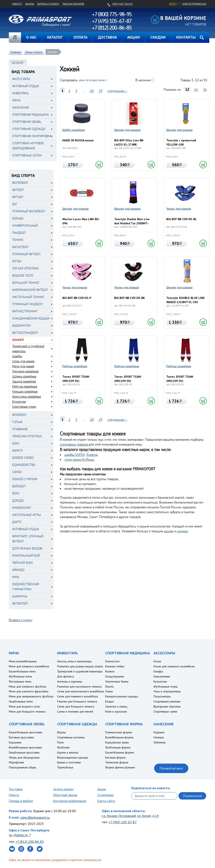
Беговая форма (115, 758)
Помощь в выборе (21, 801)
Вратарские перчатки (167, 706)
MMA (16, 577)
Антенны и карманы (70, 681)
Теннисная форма (117, 762)
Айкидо (18, 570)
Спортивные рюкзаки (167, 701)
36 (205, 89)
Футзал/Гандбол (25, 333)
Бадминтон (21, 325)
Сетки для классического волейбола (81, 691)
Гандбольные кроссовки (24, 752)
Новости (17, 4)
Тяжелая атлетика (27, 436)
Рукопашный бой (26, 556)
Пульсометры (162, 696)
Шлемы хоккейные (24, 376)
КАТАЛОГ (18, 63)
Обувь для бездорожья (24, 758)
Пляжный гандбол (27, 304)
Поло (60, 742)
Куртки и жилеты (68, 752)
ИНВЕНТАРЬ (20, 93)
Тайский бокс (23, 563)
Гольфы (158, 671)
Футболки (63, 747)
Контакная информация (70, 801)
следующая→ (117, 91)
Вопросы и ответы (48, 4)
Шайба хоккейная (74, 130)
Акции (102, 789)
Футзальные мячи (20, 681)
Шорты (61, 732)
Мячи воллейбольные (23, 661)
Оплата (14, 795)
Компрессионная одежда (122, 696)
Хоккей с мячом (25, 479)
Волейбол (20, 183)
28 (92, 91)
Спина (109, 691)
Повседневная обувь (22, 767)
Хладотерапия (115, 676)
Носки (157, 661)
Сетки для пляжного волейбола (77, 696)
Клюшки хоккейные (25, 391)
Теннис (18, 240)
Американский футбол (30, 290)
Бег (15, 204)
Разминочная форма (119, 732)
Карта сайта (106, 801)
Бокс (16, 443)
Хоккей (52, 52)
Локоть (109, 687)
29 (101, 91)
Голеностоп (112, 661)
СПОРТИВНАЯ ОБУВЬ (27, 122)
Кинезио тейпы (115, 666)
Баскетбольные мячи (22, 671)
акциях (169, 531)
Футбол (18, 190)
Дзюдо (18, 500)
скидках (182, 531)
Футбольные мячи (20, 676)
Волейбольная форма (119, 737)
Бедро (109, 701)
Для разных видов (27, 548)
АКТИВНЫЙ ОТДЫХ (26, 86)
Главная (15, 38)
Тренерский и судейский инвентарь (28, 349)
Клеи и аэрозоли (116, 711)
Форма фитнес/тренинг (120, 767)
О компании (106, 795)
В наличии (143, 80)
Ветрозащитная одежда (73, 758)
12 (187, 89)
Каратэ (17, 450)
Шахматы (20, 596)
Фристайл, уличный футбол (28, 539)
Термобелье (65, 767)
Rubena (92, 455)
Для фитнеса (66, 676)
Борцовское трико (117, 742)
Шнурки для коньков (127, 130)
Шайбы (17, 356)
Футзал (18, 197)
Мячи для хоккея (23, 366)
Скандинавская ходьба (31, 318)
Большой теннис (26, 283)
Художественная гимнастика (26, 587)
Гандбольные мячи (21, 701)
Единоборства (24, 465)
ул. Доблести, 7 (20, 835)
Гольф (17, 422)
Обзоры (30, 4)
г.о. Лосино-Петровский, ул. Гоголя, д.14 (130, 816)
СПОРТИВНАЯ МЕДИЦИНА (30, 115)
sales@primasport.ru (35, 817)
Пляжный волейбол (29, 211)
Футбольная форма (118, 747)
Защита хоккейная (24, 381)
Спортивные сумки (24, 407)
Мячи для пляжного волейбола (29, 666)
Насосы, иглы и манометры (74, 661)
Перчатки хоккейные (25, 371)
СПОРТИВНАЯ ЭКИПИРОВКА (32, 136)
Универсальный (25, 226)
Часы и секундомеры (167, 691)
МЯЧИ (16, 100)
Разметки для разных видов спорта (80, 666)
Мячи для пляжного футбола (28, 687)
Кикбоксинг (22, 508)
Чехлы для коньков (179, 209)
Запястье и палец (116, 706)
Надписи (159, 732)
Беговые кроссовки (21, 737)
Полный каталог (171, 768)
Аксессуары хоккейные (27, 397)
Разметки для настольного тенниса (79, 687)
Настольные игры (26, 515)
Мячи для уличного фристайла (29, 691)
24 (196, 89)
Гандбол (19, 233)
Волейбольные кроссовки (25, 747)
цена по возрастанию (92, 80)
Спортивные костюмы (71, 737)
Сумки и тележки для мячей (75, 711)
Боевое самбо (23, 458)
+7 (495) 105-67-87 (123, 822)
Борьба (18, 218)
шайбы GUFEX (75, 455)
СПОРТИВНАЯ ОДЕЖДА (29, 129)
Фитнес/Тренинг (25, 311)
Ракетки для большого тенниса (77, 701)
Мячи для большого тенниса (27, 711)
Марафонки (16, 762)
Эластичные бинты (117, 681)
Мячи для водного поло (24, 706)
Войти (173, 4)
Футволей (20, 603)
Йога (16, 493)
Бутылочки (19, 402)
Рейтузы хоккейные (25, 386)
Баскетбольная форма (120, 752)
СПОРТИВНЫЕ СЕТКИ (27, 155)
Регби (17, 261)
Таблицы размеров (73, 4)
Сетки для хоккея (23, 361)
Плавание (20, 429)
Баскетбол (20, 247)
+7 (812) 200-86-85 (30, 842)
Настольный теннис (28, 297)
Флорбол (19, 415)
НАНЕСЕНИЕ (21, 107)
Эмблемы (160, 742)
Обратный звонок (65, 795)
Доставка (16, 789)
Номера (159, 737)
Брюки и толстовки (69, 762)
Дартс (17, 522)
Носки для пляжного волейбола (174, 666)
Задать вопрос (63, 789)
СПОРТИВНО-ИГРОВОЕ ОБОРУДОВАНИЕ (28, 146)
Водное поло (23, 276)
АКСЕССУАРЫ (21, 79)
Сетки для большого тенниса (76, 706)
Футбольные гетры (166, 687)
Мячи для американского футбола (31, 696)
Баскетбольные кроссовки (26, 732)
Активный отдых (26, 529)
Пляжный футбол (26, 254)
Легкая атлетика (25, 268)
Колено (110, 671)
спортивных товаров (74, 444)
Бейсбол (19, 486)
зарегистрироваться (194, 4)
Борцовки (15, 742)
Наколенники (162, 676)
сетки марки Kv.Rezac (79, 459)
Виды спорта (34, 52)
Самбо (17, 472)
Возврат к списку (21, 620)
